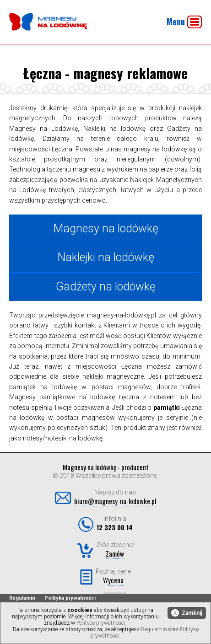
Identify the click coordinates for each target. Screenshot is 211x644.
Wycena (113, 580)
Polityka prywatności (70, 598)
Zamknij (187, 613)
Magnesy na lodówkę (106, 228)
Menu (184, 22)
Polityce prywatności (101, 623)
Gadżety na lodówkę (106, 287)
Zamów (115, 553)
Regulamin (22, 598)
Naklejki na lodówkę (106, 257)
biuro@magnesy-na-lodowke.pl (115, 501)
